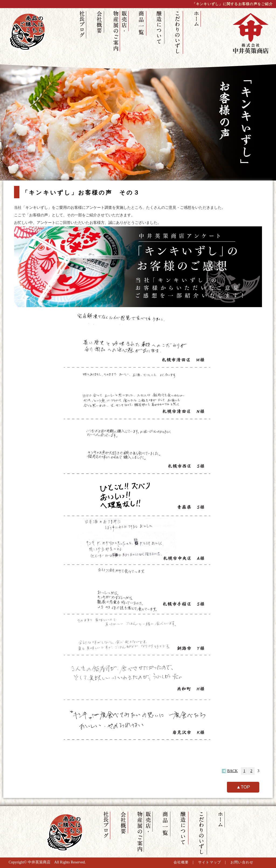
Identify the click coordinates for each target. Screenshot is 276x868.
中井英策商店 (39, 862)
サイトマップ (210, 862)
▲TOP (243, 787)
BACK (232, 771)
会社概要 (181, 862)
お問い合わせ (242, 862)
